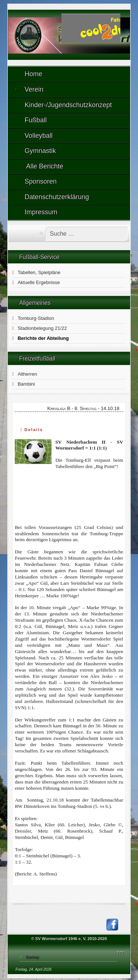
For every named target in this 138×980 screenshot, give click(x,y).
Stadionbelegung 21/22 (42, 328)
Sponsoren (41, 181)
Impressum (41, 212)
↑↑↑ (120, 952)
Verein (29, 89)
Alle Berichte (44, 166)
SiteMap (33, 957)
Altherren (27, 374)
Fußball (36, 120)
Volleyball (39, 136)
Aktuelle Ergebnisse (39, 282)
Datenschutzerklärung (57, 197)
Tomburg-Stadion (36, 318)
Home (33, 74)
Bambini (26, 384)
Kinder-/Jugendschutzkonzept (68, 105)
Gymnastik (40, 151)
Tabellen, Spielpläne (39, 272)
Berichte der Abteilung (43, 338)
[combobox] (86, 234)
